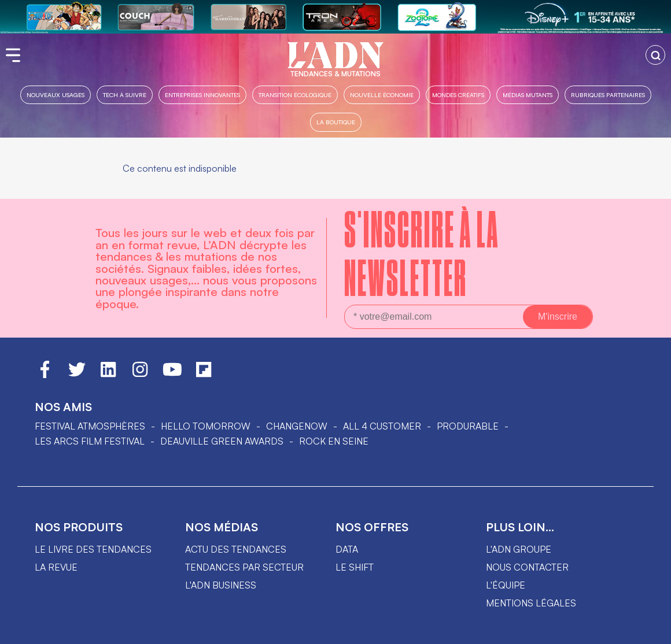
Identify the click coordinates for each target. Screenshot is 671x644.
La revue (56, 567)
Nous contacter (527, 567)
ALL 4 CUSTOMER (382, 426)
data (347, 549)
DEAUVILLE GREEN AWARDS (222, 441)
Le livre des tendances (93, 549)
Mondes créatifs (458, 95)
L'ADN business (221, 585)
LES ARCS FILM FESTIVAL (90, 441)
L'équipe (506, 585)
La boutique (336, 122)
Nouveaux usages (56, 95)
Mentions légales (531, 603)
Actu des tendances (236, 549)
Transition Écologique (295, 95)
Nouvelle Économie (382, 95)
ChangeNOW (297, 426)
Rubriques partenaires (608, 95)
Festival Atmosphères (90, 426)
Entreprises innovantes (202, 95)
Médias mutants (528, 95)
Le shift (355, 567)
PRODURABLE (468, 426)
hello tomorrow (206, 426)
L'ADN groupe (519, 549)
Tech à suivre (125, 95)
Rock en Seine (334, 441)
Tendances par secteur (244, 567)
